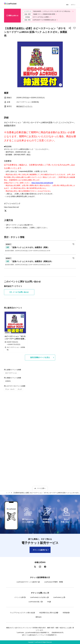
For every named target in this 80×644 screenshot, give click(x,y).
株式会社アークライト (25, 108)
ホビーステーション (11, 462)
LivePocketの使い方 (33, 602)
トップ (8, 492)
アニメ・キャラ (9, 478)
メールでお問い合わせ (19, 382)
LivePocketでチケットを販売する (26, 582)
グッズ (19, 478)
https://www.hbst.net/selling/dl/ (42, 226)
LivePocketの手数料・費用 (54, 582)
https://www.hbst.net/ (13, 294)
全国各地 (8, 470)
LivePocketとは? (61, 597)
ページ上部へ (41, 488)
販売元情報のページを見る (40, 446)
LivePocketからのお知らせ (38, 597)
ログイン (73, 5)
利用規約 (31, 617)
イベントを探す (16, 597)
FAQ (49, 602)
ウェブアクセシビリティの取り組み (26, 613)
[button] (40, 335)
